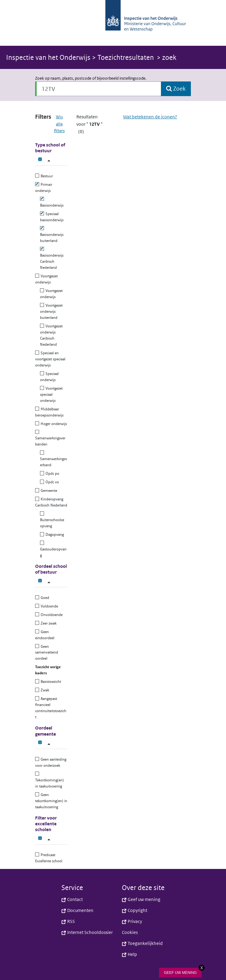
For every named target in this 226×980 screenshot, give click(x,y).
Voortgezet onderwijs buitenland (51, 311)
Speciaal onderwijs (49, 377)
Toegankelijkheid (142, 943)
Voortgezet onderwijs (46, 279)
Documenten (77, 910)
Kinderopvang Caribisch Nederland (51, 502)
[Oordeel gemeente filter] (49, 744)
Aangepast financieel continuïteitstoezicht (51, 708)
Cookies (130, 932)
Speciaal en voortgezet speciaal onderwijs (50, 359)
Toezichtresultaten (126, 57)
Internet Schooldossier (87, 932)
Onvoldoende (51, 615)
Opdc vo (51, 482)
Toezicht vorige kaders (48, 670)
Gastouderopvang (53, 549)
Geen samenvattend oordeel (47, 652)
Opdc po (52, 473)
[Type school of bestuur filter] (49, 161)
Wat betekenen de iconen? (150, 117)
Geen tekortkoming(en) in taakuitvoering (51, 801)
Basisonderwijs (52, 202)
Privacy (132, 921)
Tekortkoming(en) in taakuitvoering (49, 780)
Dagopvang (54, 534)
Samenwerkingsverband (54, 459)
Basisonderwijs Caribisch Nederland (52, 258)
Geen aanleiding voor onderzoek (51, 762)
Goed (44, 598)
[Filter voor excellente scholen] (49, 839)
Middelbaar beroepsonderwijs (49, 412)
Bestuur (46, 176)
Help (129, 954)
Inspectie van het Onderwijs (49, 57)
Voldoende (49, 606)
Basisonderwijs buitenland (52, 234)
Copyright (135, 910)
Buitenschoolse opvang (52, 520)
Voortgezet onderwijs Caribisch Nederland (51, 335)
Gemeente (48, 490)
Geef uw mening (141, 899)
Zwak (44, 690)
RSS (68, 921)
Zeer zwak (48, 623)
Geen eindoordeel (45, 635)
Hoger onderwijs (53, 424)
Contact (72, 899)
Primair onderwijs (44, 187)
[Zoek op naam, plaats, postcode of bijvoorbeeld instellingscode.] (98, 89)
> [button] (80, 57)
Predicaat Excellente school (49, 858)
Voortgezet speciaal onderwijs (51, 394)
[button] (113, 23)
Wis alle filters (59, 124)
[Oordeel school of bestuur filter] (49, 582)
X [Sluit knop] (202, 968)
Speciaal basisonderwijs (52, 217)
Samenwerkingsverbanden (50, 438)
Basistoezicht (50, 681)
